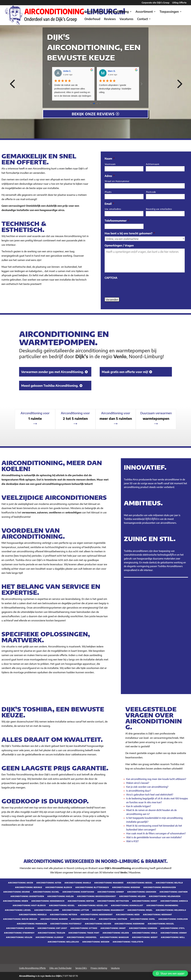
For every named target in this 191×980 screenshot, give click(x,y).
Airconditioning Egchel (46, 892)
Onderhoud (92, 19)
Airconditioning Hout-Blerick (29, 906)
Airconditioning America (174, 901)
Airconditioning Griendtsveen (27, 896)
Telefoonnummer (117, 221)
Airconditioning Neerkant (158, 915)
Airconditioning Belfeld (169, 883)
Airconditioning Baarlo (78, 883)
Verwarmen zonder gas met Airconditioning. (53, 372)
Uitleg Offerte (179, 3)
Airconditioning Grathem (174, 892)
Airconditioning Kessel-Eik (93, 906)
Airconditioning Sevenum (20, 928)
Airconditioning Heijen (16, 901)
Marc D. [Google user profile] (112, 71)
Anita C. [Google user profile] (67, 71)
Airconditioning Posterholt (66, 924)
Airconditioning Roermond (130, 924)
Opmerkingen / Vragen (119, 245)
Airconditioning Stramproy (19, 933)
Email (109, 204)
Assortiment (144, 12)
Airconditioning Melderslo (171, 910)
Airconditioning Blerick (59, 887)
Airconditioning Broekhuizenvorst (96, 896)
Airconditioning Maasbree (109, 883)
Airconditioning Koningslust (127, 906)
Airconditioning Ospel (143, 919)
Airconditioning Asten (49, 883)
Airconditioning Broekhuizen (160, 887)
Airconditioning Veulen (19, 937)
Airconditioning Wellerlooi (63, 942)
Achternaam (153, 164)
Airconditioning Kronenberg (162, 906)
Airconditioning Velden (116, 933)
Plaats (108, 192)
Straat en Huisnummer (117, 181)
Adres (110, 176)
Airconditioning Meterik (64, 915)
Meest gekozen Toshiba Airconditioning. (50, 385)
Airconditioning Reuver (98, 924)
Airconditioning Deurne (17, 892)
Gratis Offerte (94, 12)
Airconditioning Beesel (140, 883)
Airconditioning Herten (81, 901)
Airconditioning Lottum (76, 910)
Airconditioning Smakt (113, 928)
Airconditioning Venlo (145, 933)
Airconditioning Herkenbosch (48, 901)
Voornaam (110, 164)
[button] (170, 973)
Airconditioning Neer (128, 915)
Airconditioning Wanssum (114, 937)
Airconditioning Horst (145, 901)
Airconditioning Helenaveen (165, 896)
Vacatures (126, 19)
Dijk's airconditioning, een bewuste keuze (94, 47)
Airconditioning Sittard (84, 928)
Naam (110, 158)
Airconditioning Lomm (47, 910)
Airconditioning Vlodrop (50, 937)
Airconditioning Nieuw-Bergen (20, 919)
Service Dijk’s (81, 968)
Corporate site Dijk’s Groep (156, 3)
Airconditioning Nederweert (97, 915)
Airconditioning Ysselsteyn (128, 942)
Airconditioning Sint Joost (52, 928)
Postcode (151, 192)
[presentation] (127, 287)
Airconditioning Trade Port (84, 933)
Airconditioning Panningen (32, 924)
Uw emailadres (113, 209)
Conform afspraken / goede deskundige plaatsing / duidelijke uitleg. (115, 89)
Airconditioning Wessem (96, 942)
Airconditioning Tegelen (52, 933)
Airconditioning (118, 12)
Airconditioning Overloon (173, 919)
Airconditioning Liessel (18, 910)
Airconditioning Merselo (33, 915)
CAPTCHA (111, 278)
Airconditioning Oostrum (113, 919)
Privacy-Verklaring (99, 968)
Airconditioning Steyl (173, 928)
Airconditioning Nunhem (54, 919)
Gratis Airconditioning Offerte (32, 968)
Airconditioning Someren (143, 928)
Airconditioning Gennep (111, 892)
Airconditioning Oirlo (83, 919)
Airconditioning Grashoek (142, 892)
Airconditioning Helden (132, 896)
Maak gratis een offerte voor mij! (125, 372)
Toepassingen (169, 12)
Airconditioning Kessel (62, 906)
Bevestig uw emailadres (159, 209)
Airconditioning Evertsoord (78, 892)
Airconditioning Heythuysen (113, 901)
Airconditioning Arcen (21, 883)
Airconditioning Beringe (29, 887)
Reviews (110, 19)
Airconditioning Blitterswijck (92, 887)
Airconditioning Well (173, 937)
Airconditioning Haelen (61, 896)
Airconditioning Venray (174, 933)
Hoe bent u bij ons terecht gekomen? (130, 233)
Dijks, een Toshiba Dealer (61, 968)
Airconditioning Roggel (161, 924)
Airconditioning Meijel (140, 910)
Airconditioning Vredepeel (82, 937)
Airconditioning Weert (145, 937)
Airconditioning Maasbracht (108, 910)
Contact (143, 19)
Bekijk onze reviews (93, 114)
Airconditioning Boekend (126, 887)
